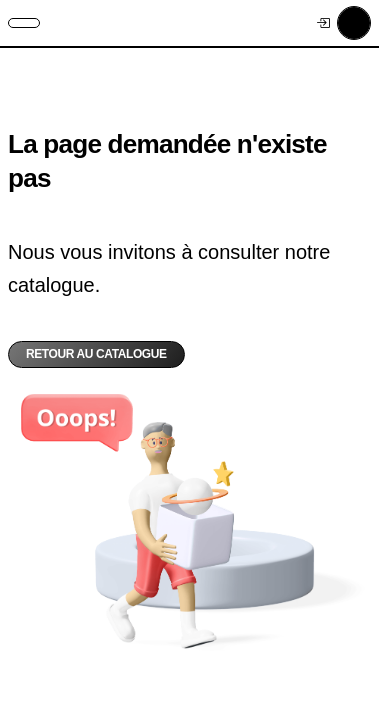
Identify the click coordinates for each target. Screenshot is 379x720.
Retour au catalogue (96, 354)
